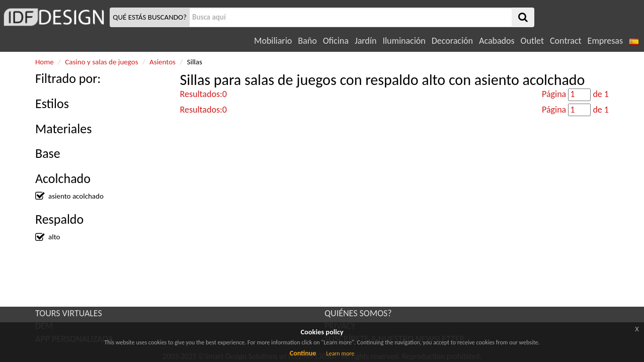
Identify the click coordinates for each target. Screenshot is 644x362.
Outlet (532, 41)
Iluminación (404, 41)
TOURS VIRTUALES (69, 313)
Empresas (605, 41)
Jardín (366, 41)
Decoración (452, 41)
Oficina (336, 41)
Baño (307, 41)
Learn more (340, 353)
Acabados (497, 41)
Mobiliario (273, 41)
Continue (303, 353)
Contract (566, 41)
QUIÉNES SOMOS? (358, 313)
